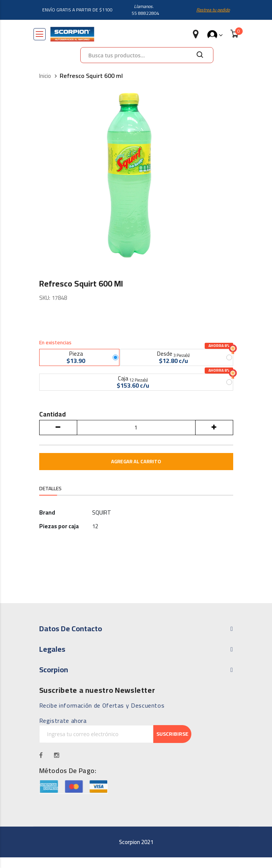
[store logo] (72, 34)
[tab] (50, 500)
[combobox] (147, 55)
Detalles (50, 500)
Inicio (45, 76)
